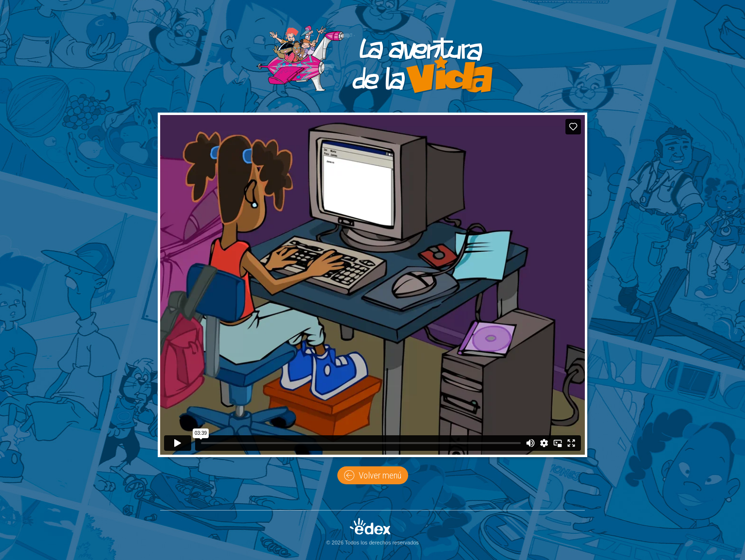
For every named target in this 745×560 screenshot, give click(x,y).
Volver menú (373, 476)
